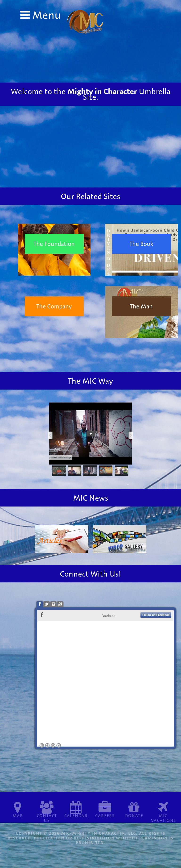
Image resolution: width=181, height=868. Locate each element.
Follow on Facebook (156, 615)
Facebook (108, 616)
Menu (45, 15)
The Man (141, 306)
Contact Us (47, 818)
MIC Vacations (164, 818)
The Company (54, 306)
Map (18, 816)
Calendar (76, 816)
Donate (134, 816)
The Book (141, 244)
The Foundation (54, 244)
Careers (105, 816)
